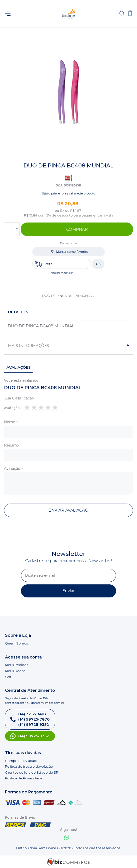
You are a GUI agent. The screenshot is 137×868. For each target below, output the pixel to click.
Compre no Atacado (22, 761)
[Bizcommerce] (68, 862)
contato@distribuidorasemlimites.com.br (35, 703)
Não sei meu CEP (62, 273)
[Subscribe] (68, 591)
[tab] (68, 312)
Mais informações (28, 346)
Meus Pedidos (16, 665)
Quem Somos (16, 643)
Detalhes (18, 312)
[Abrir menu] (10, 14)
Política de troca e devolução (29, 766)
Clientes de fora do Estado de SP (32, 772)
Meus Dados (15, 671)
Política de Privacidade (24, 778)
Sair (8, 677)
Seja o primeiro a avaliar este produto (69, 193)
